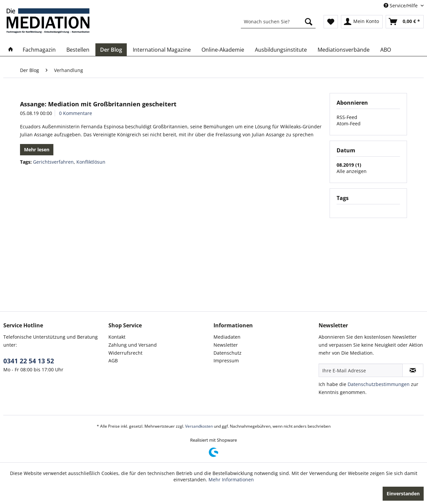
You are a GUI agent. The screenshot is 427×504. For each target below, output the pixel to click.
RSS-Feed (347, 117)
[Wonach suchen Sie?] (278, 22)
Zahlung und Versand (133, 345)
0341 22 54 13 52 (29, 361)
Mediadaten (227, 337)
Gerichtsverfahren (53, 162)
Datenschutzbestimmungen (379, 384)
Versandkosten (199, 426)
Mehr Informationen (231, 479)
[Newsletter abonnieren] (413, 370)
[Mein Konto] (362, 22)
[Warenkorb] (405, 22)
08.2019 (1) (349, 165)
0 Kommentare (76, 113)
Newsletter (226, 345)
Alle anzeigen (352, 171)
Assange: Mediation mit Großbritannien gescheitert (98, 104)
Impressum (226, 360)
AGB (113, 360)
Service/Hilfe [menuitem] (401, 5)
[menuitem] (278, 22)
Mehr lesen (37, 149)
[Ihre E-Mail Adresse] (361, 370)
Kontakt (117, 337)
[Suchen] (309, 22)
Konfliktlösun (91, 162)
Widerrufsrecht (125, 353)
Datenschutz (228, 353)
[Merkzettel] (331, 22)
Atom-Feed (349, 123)
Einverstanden (403, 493)
